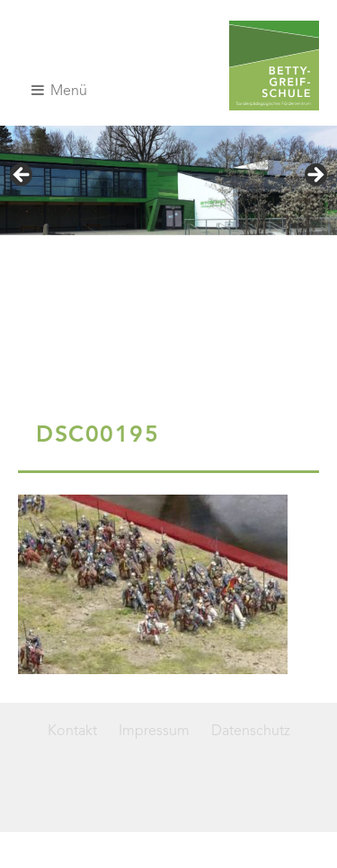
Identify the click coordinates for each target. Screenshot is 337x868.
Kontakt (72, 732)
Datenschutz (251, 732)
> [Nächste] (315, 176)
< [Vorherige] (22, 176)
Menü (59, 91)
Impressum (154, 732)
